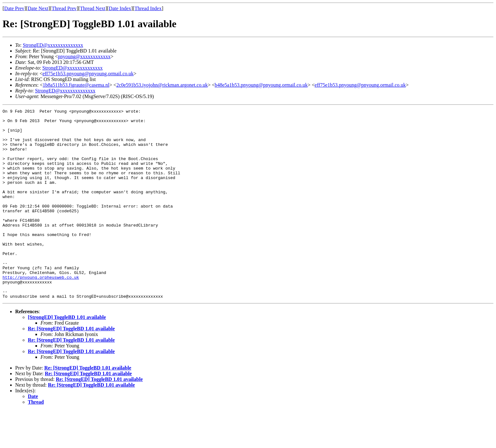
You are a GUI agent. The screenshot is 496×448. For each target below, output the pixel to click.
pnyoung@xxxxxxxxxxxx (84, 56)
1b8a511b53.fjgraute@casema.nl (76, 85)
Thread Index (148, 8)
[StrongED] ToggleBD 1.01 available (67, 355)
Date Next (38, 8)
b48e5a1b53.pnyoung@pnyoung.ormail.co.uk (261, 85)
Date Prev (14, 8)
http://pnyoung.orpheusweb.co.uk (41, 311)
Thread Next (93, 8)
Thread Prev (64, 8)
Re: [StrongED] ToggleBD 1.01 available (71, 367)
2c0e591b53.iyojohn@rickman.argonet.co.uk (162, 85)
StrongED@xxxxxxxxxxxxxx (53, 45)
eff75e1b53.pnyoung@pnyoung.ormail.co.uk (88, 74)
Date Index (120, 8)
